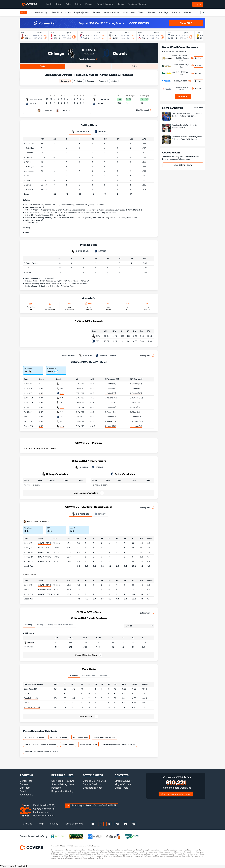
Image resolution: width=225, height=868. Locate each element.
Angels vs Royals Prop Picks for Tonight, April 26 (185, 126)
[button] (89, 655)
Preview (102, 81)
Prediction (78, 81)
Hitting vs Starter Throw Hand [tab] (60, 625)
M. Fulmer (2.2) (136, 426)
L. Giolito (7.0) (110, 393)
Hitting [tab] (40, 625)
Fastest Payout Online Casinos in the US (119, 744)
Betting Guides (62, 775)
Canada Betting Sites (94, 781)
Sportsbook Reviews (63, 781)
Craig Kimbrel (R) (31, 689)
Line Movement (143, 110)
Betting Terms (147, 356)
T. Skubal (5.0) (136, 393)
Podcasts (56, 788)
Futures (97, 12)
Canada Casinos (92, 784)
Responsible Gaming (62, 791)
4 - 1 (61, 403)
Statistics (176, 12)
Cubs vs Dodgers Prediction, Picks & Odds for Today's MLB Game (187, 115)
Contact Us (26, 781)
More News (198, 107)
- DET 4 (45, 594)
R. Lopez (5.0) (110, 426)
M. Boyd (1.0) (135, 407)
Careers (24, 784)
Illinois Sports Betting (59, 737)
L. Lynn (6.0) (110, 403)
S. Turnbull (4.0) (136, 398)
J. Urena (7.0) (135, 417)
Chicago (56, 53)
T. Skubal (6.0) (136, 384)
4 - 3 (62, 393)
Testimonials (26, 795)
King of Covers (123, 784)
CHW (98, 336)
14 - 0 (62, 426)
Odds (68, 12)
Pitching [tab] (29, 625)
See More (183, 96)
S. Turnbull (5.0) (136, 421)
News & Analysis (111, 12)
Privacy (54, 824)
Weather (188, 12)
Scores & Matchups (39, 12)
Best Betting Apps (93, 788)
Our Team (25, 788)
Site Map (27, 824)
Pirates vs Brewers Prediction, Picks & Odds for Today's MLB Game (187, 138)
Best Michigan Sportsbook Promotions (41, 744)
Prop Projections (82, 12)
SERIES (113, 355)
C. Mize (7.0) (135, 403)
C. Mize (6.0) (135, 412)
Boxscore (65, 81)
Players (152, 12)
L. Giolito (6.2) (110, 417)
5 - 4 (61, 384)
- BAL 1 (44, 552)
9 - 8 (61, 398)
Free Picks (57, 12)
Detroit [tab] (100, 132)
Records (91, 81)
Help (41, 824)
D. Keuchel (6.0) (111, 398)
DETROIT (97, 467)
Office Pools (121, 788)
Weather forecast (87, 59)
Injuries (114, 81)
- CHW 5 (44, 548)
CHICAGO (81, 467)
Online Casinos (68, 744)
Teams (141, 12)
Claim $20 (186, 23)
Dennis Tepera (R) (31, 698)
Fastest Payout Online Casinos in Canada (42, 751)
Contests (122, 775)
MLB (23, 12)
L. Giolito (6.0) (110, 384)
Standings (163, 12)
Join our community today (176, 794)
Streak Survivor (123, 781)
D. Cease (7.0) (110, 388)
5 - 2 (61, 417)
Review (198, 58)
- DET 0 (45, 543)
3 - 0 (62, 388)
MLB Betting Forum (183, 165)
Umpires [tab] (103, 676)
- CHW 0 (45, 557)
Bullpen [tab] (74, 676)
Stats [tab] (43, 66)
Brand (23, 791)
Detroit (120, 53)
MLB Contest (129, 12)
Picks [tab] (89, 66)
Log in (198, 4)
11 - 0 (62, 407)
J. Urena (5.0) (135, 388)
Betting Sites (93, 775)
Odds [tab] (135, 66)
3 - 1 (61, 412)
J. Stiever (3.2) (111, 421)
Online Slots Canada (88, 744)
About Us (26, 775)
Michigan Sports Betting (35, 737)
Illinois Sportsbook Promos (105, 737)
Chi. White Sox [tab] (80, 132)
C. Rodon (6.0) (110, 412)
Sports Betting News (63, 784)
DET (98, 341)
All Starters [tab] (89, 676)
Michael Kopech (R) (32, 707)
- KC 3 (44, 561)
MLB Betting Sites (81, 737)
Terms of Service (74, 824)
